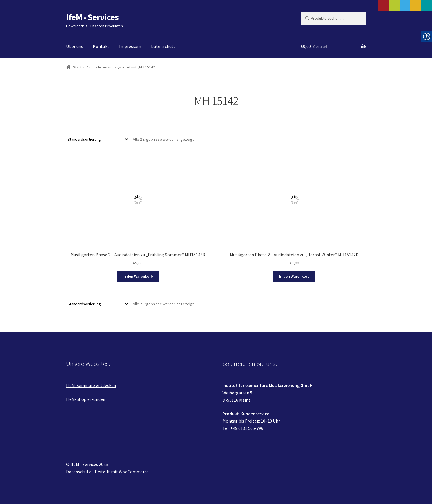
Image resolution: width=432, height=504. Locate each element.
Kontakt (101, 46)
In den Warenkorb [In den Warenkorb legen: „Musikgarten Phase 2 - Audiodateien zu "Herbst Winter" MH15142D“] (294, 276)
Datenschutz (163, 46)
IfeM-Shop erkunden (86, 399)
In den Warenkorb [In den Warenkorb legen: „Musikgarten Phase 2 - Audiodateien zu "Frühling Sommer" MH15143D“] (138, 276)
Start (77, 67)
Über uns (75, 46)
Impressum (130, 46)
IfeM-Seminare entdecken (91, 385)
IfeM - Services (92, 17)
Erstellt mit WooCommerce (122, 472)
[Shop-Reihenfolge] (98, 139)
